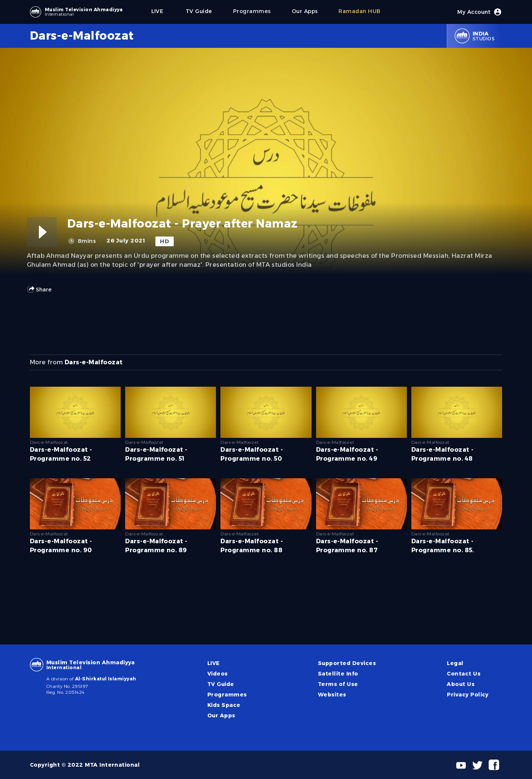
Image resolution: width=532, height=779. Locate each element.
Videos (218, 674)
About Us (461, 684)
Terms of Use (338, 684)
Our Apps (221, 715)
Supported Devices (347, 663)
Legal (455, 663)
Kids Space (224, 705)
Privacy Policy (468, 695)
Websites (332, 695)
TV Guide (221, 684)
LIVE (214, 663)
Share (39, 290)
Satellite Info (338, 674)
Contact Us (464, 674)
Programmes (227, 695)
